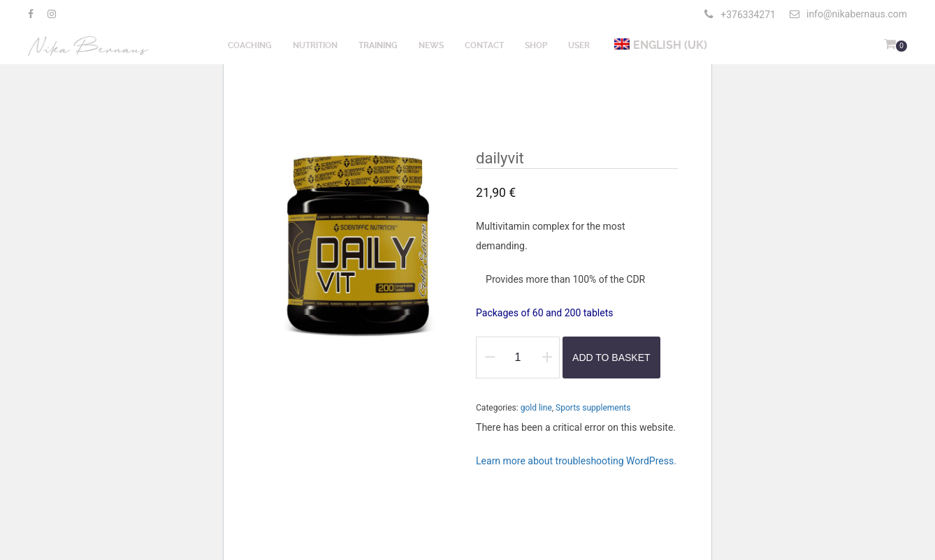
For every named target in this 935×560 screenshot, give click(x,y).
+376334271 (748, 15)
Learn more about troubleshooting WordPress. (576, 461)
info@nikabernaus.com (848, 14)
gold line (536, 408)
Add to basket (611, 358)
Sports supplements (593, 408)
